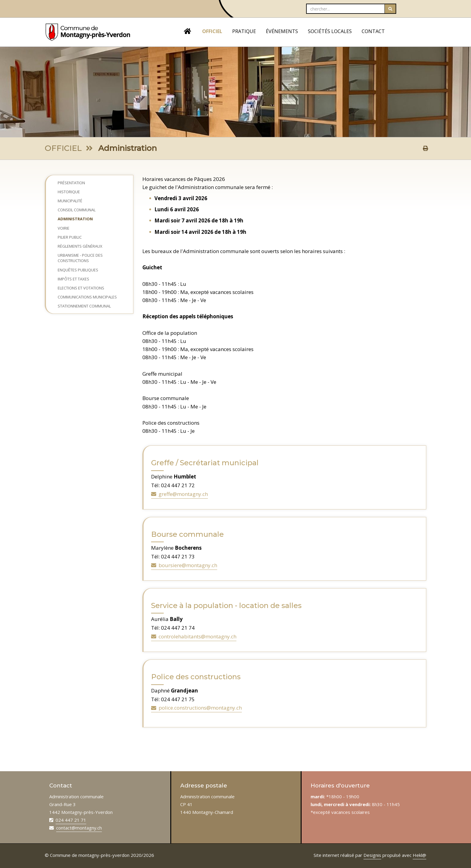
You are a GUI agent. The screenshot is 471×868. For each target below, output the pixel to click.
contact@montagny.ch (79, 828)
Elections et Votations (81, 288)
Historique (69, 192)
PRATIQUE (244, 31)
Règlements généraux (80, 246)
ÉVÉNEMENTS (282, 31)
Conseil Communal (77, 210)
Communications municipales (87, 297)
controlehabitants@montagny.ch (194, 636)
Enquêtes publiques (78, 270)
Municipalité (70, 201)
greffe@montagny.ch (179, 494)
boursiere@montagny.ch (184, 565)
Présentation (71, 183)
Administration (75, 219)
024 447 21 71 (71, 820)
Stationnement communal (84, 306)
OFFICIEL (212, 31)
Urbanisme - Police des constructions (80, 258)
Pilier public (70, 237)
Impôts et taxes (73, 279)
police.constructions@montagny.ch (196, 708)
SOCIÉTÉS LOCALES (330, 31)
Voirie (64, 228)
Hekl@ (419, 855)
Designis (372, 855)
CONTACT (373, 31)
